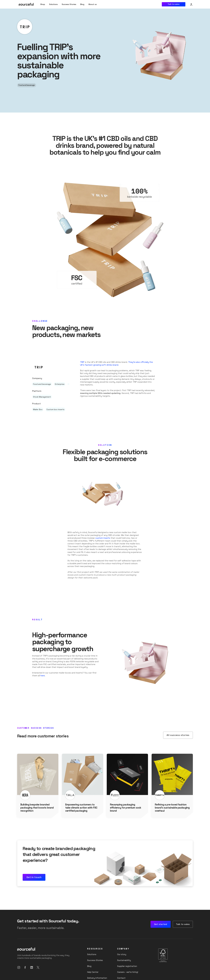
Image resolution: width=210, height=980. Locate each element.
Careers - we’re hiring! (128, 972)
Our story (122, 954)
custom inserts (103, 538)
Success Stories (69, 4)
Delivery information (97, 978)
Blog (82, 4)
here (43, 676)
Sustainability (124, 960)
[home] (26, 4)
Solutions (53, 4)
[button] (93, 4)
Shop (43, 4)
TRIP (82, 362)
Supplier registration (127, 966)
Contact (121, 978)
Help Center (93, 972)
